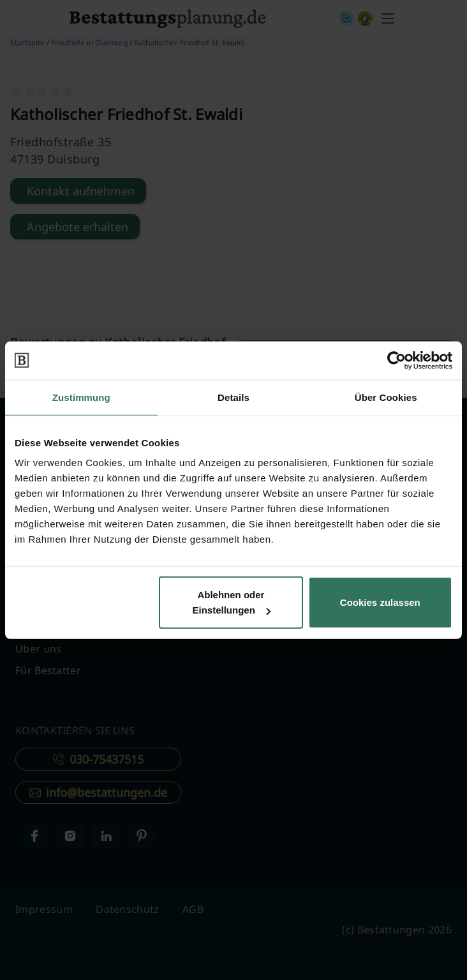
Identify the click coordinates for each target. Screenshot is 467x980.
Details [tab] (233, 397)
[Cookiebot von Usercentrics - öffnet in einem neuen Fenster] (397, 360)
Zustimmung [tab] (81, 397)
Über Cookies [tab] (386, 397)
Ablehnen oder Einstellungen (232, 602)
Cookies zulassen (380, 602)
